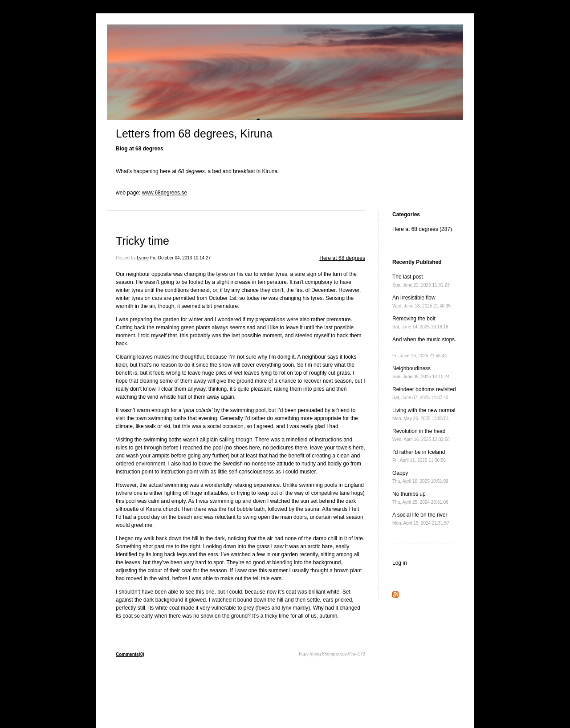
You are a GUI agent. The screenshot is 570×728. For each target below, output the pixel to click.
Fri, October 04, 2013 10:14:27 (180, 258)
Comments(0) (130, 654)
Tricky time (142, 241)
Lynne (143, 258)
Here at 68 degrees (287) (422, 229)
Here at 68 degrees (342, 258)
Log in (400, 563)
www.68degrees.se (165, 193)
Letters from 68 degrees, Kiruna (194, 133)
